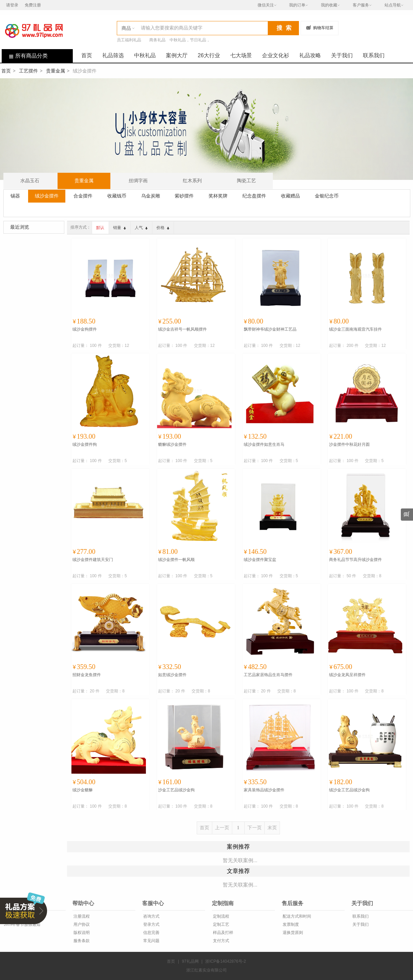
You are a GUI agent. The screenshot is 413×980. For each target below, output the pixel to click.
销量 (119, 228)
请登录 (12, 5)
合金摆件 (83, 196)
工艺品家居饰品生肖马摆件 (268, 675)
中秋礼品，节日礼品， (190, 40)
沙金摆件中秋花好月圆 (349, 444)
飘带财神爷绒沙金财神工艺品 (270, 329)
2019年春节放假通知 (21, 924)
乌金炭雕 (151, 196)
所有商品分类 (25, 56)
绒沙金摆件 (47, 196)
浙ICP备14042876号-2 (225, 961)
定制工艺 (221, 924)
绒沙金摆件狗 (85, 444)
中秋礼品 (145, 55)
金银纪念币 (327, 196)
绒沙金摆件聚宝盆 (260, 560)
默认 (100, 228)
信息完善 (151, 933)
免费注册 (33, 5)
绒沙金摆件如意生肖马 (264, 444)
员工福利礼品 (129, 40)
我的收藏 (329, 5)
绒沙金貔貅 (83, 790)
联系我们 (374, 55)
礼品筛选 (113, 55)
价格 (163, 228)
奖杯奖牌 (218, 196)
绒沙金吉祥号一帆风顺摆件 (182, 329)
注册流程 (81, 916)
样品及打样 (223, 933)
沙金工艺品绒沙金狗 (176, 790)
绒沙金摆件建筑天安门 (93, 560)
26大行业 (209, 55)
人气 (141, 228)
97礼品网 (190, 961)
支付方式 (221, 941)
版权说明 (81, 933)
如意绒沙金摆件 (172, 675)
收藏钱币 (117, 196)
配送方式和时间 (296, 916)
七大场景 (241, 55)
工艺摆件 (28, 71)
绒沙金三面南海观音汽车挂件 (355, 329)
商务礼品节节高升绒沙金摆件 (355, 560)
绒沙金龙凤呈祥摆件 (347, 675)
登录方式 (151, 924)
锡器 (15, 196)
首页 (87, 55)
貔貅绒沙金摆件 (172, 444)
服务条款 (81, 941)
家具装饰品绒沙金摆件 (264, 790)
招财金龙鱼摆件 (87, 675)
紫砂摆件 (184, 196)
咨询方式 (151, 916)
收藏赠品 (290, 196)
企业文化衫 (276, 55)
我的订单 (297, 5)
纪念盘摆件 (254, 196)
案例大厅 (177, 55)
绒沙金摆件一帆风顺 (176, 560)
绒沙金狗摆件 (85, 329)
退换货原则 (292, 933)
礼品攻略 (310, 55)
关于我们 (342, 55)
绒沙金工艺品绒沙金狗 (349, 790)
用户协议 (81, 924)
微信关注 (266, 5)
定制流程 (221, 916)
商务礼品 (157, 40)
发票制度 (290, 924)
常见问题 (151, 941)
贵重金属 (56, 71)
